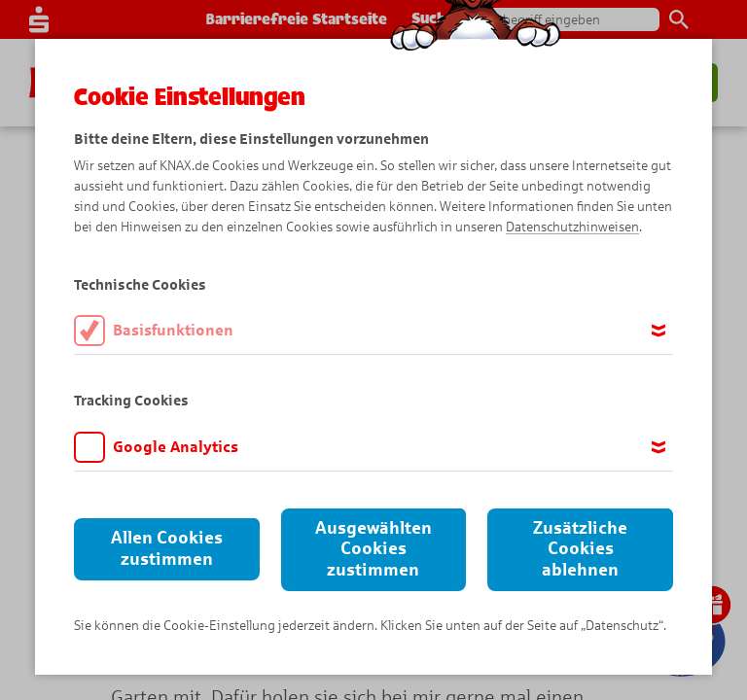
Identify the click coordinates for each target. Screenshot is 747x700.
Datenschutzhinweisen (572, 227)
